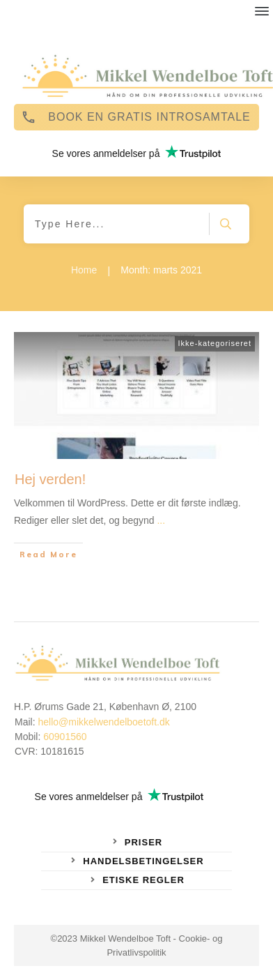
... (161, 520)
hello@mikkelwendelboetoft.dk (103, 722)
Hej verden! (50, 479)
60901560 (65, 737)
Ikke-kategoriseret (215, 343)
